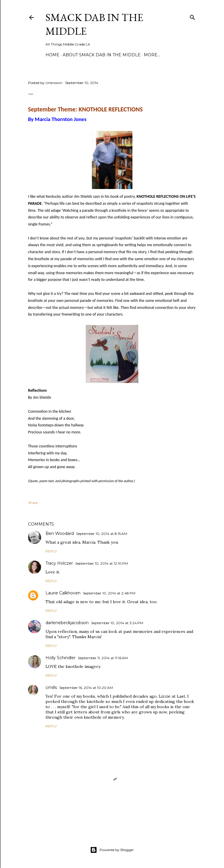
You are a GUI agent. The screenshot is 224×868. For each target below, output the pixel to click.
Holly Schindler (61, 658)
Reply (51, 551)
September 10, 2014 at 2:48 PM (109, 593)
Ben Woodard (60, 533)
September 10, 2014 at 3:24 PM (117, 623)
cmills (51, 687)
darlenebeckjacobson (67, 623)
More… (152, 55)
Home (52, 55)
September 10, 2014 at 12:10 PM (102, 563)
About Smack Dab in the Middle (102, 55)
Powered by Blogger (112, 850)
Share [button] (33, 503)
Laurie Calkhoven (63, 593)
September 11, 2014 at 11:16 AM (103, 658)
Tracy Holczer (59, 563)
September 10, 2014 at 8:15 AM (102, 534)
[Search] (192, 16)
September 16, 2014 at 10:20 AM (86, 688)
